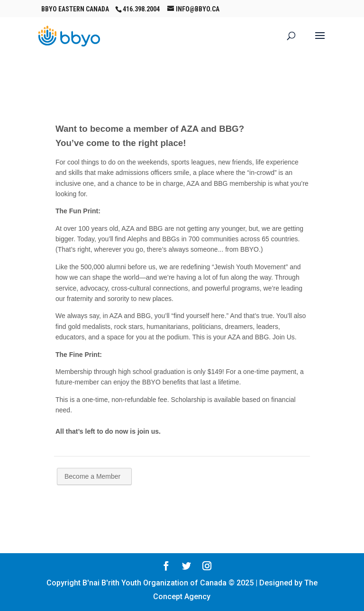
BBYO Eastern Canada (75, 9)
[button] (320, 42)
